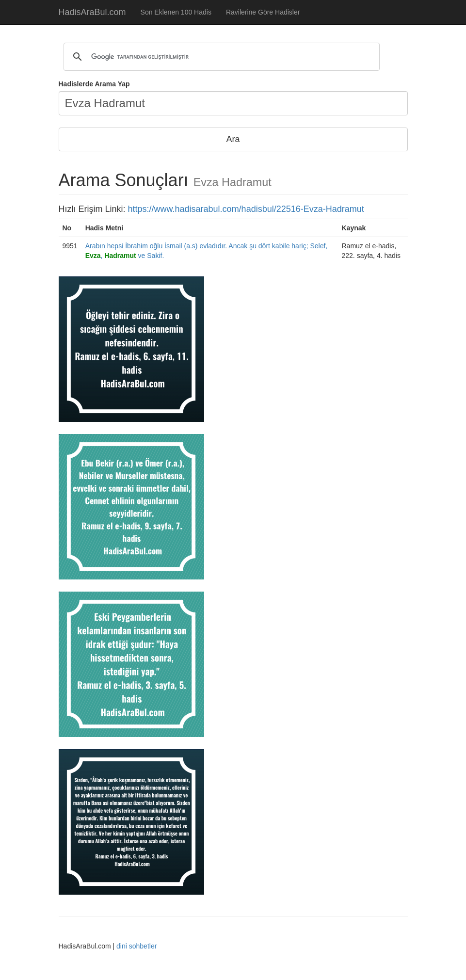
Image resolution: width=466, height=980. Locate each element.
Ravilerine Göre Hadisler (263, 12)
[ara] (220, 57)
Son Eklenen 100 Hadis (176, 12)
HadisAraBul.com (92, 12)
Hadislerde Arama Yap (94, 84)
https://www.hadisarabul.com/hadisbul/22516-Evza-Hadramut (246, 209)
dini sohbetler (137, 946)
